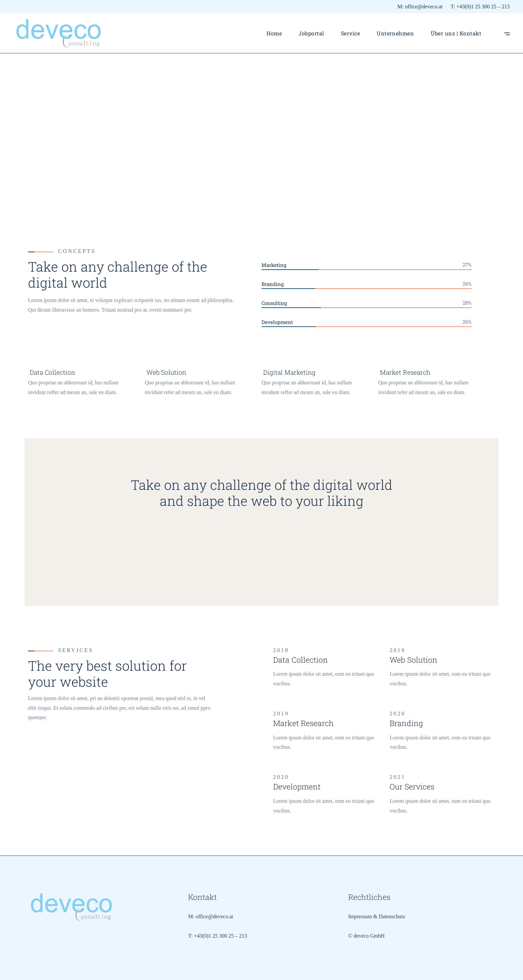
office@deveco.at (424, 7)
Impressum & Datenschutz (377, 916)
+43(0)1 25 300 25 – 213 (483, 7)
